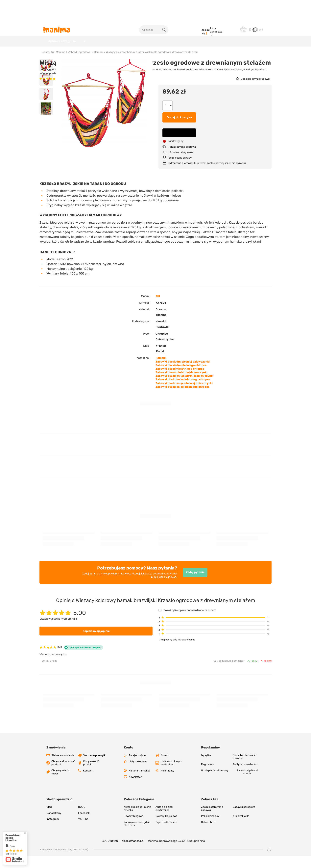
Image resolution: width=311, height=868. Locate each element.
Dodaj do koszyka (179, 129)
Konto (129, 759)
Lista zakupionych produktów (171, 775)
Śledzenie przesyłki (95, 767)
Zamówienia (56, 759)
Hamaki (98, 64)
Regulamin (208, 776)
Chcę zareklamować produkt (63, 775)
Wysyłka (206, 767)
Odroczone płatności (181, 175)
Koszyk (165, 767)
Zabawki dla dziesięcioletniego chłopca (182, 399)
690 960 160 (110, 853)
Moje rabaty (167, 782)
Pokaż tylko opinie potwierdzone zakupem (190, 622)
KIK (158, 308)
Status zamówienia (63, 767)
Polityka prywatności (245, 776)
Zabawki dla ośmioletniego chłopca (180, 381)
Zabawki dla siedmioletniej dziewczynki (183, 374)
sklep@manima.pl (133, 853)
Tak (253, 673)
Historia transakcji (139, 782)
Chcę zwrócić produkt (91, 775)
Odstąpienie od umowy (215, 782)
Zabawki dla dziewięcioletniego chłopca (183, 391)
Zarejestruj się (137, 767)
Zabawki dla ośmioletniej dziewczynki (181, 384)
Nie (266, 673)
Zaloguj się (206, 32)
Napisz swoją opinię (96, 643)
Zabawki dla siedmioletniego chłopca (181, 377)
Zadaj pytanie (195, 584)
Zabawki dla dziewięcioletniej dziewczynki (184, 388)
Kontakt (88, 782)
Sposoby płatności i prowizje (244, 769)
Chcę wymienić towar (60, 784)
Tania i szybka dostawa (182, 159)
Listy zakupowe (216, 30)
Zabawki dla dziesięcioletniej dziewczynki (184, 395)
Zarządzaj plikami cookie (247, 784)
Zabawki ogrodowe (79, 64)
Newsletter (135, 789)
